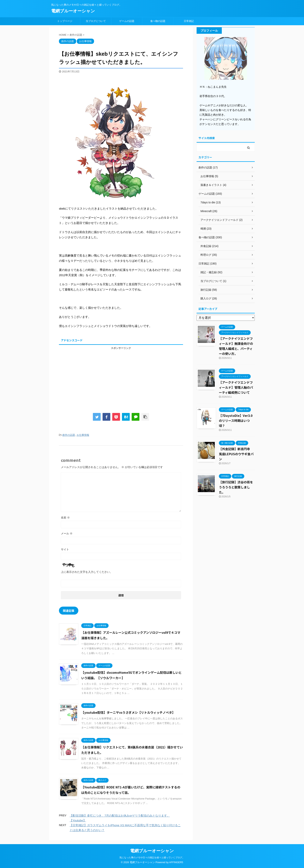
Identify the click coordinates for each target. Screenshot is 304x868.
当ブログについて (96, 21)
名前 (65, 518)
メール (67, 533)
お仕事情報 (83, 435)
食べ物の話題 (158, 21)
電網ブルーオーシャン (73, 11)
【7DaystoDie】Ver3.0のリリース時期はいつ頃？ (236, 421)
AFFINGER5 (176, 862)
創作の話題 (69, 435)
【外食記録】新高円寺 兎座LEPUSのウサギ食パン (236, 454)
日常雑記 (189, 21)
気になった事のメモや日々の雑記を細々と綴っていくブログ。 (152, 858)
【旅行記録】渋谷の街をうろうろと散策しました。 (236, 487)
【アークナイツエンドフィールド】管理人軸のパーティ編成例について (236, 387)
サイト (65, 549)
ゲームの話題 (127, 21)
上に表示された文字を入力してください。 (87, 572)
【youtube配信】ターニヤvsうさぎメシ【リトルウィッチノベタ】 (128, 712)
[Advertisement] (121, 377)
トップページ (65, 21)
